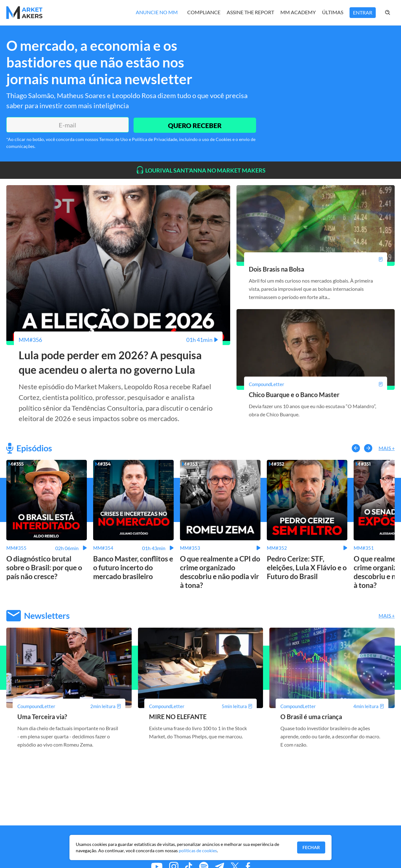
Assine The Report (250, 12)
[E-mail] (67, 125)
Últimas (333, 12)
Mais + (387, 449)
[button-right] (368, 449)
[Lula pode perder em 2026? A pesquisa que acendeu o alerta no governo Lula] (118, 340)
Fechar (311, 847)
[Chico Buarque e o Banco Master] (316, 384)
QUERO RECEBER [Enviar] (194, 125)
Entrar (363, 12)
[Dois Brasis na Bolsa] (316, 259)
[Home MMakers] (24, 13)
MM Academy (298, 12)
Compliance (204, 12)
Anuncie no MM (157, 12)
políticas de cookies (198, 850)
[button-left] (356, 449)
